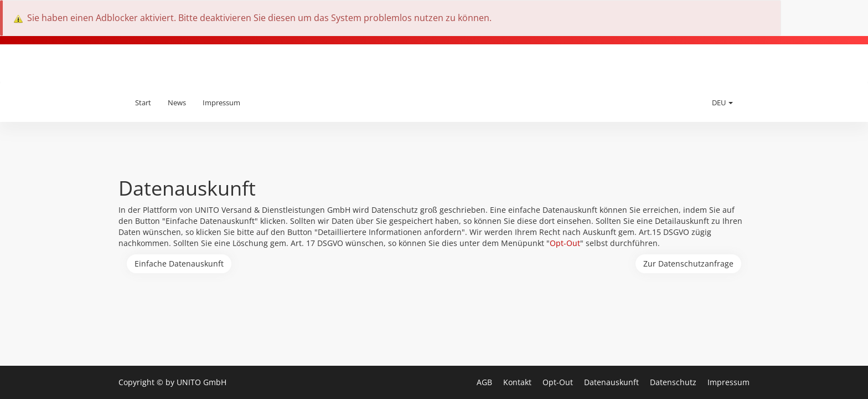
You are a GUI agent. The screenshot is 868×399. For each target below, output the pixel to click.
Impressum (221, 103)
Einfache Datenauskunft (179, 264)
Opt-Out (565, 243)
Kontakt (518, 382)
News (177, 103)
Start (143, 103)
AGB (485, 382)
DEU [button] (722, 103)
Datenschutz (674, 382)
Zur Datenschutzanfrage (688, 264)
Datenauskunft (613, 382)
